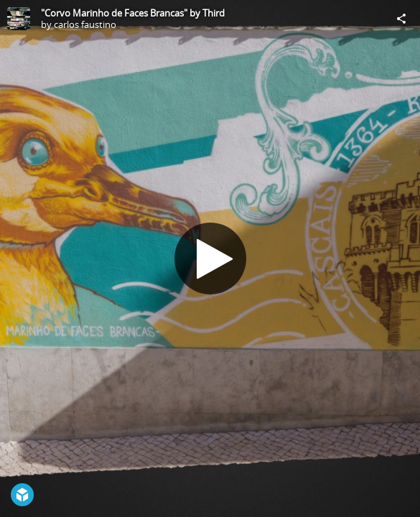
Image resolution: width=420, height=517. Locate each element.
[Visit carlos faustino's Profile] (19, 19)
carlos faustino (85, 24)
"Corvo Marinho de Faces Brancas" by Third (133, 13)
